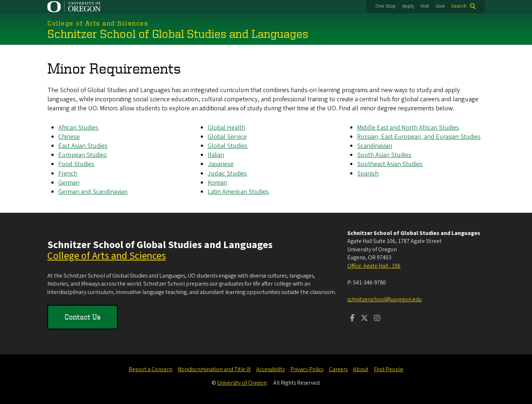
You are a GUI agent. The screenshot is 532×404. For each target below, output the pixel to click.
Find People (389, 369)
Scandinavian (375, 146)
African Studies (78, 128)
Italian (216, 155)
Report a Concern (150, 369)
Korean (217, 183)
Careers (338, 369)
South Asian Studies (384, 155)
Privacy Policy (307, 369)
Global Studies (228, 146)
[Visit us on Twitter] (364, 319)
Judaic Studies (227, 173)
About (361, 369)
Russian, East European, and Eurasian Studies (419, 137)
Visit (425, 6)
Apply (408, 6)
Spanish (368, 173)
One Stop (386, 6)
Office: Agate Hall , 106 (374, 266)
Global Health (226, 128)
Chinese (69, 137)
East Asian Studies (83, 146)
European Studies (83, 155)
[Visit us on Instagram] (377, 319)
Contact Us (83, 317)
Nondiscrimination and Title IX (214, 369)
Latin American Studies (238, 192)
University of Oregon (242, 383)
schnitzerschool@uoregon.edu (384, 299)
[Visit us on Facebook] (353, 319)
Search (459, 6)
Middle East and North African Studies (408, 128)
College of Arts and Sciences (107, 256)
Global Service (227, 137)
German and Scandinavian (93, 192)
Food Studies (76, 164)
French (68, 173)
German (69, 183)
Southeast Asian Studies (390, 164)
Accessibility (271, 369)
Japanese (221, 164)
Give (440, 6)
